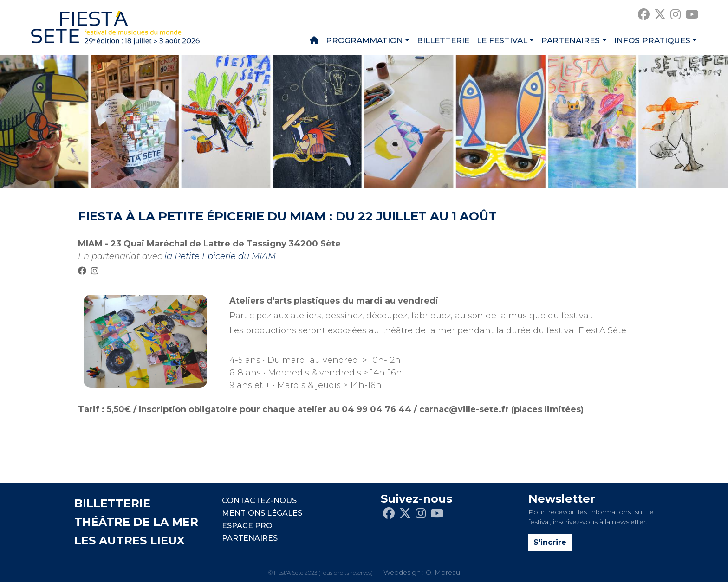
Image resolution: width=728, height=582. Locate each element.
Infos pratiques (652, 40)
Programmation (364, 40)
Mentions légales (262, 513)
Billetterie (443, 40)
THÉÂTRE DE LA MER (136, 522)
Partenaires (571, 40)
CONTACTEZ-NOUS (259, 501)
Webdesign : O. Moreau (422, 572)
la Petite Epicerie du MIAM (220, 256)
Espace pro (247, 526)
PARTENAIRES (250, 538)
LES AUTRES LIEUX (130, 540)
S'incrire (550, 542)
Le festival (502, 40)
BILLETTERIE (112, 503)
